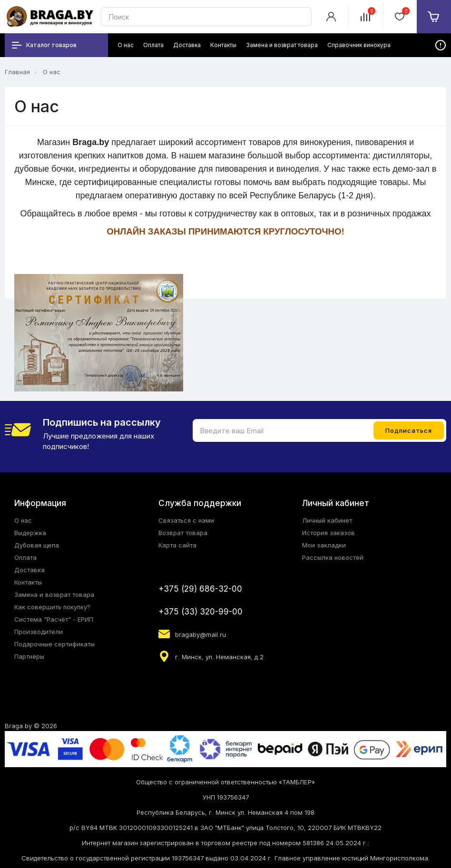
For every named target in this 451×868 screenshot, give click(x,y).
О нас (52, 72)
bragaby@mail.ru (201, 634)
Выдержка (30, 533)
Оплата (25, 557)
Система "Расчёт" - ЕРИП (54, 619)
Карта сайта (177, 545)
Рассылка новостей (333, 557)
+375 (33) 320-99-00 (201, 612)
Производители (39, 632)
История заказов (328, 533)
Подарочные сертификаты (54, 644)
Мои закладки (324, 545)
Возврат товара (183, 533)
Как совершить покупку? (52, 607)
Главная (17, 72)
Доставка (29, 570)
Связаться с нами (186, 520)
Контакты (28, 582)
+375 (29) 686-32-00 (200, 589)
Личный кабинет (327, 520)
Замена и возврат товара (54, 595)
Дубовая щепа (37, 545)
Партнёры (29, 656)
